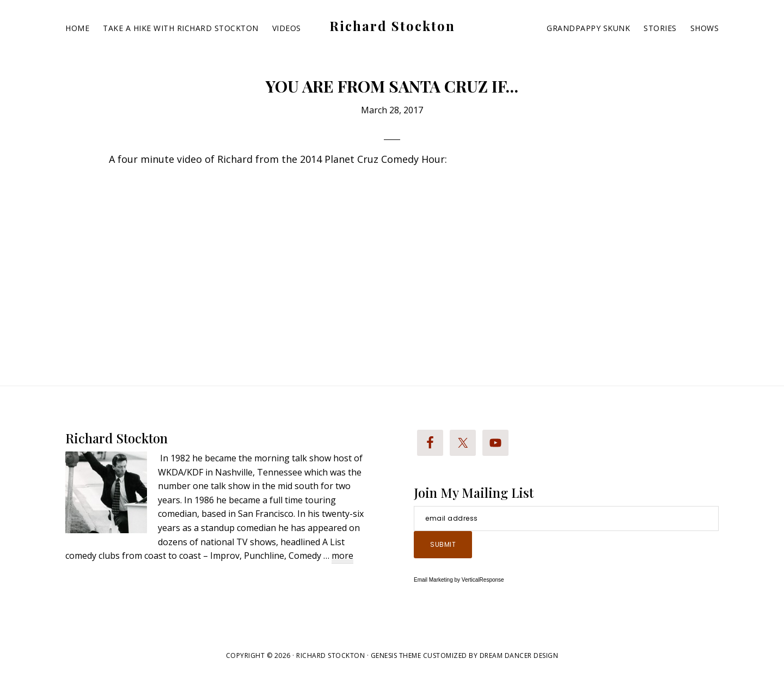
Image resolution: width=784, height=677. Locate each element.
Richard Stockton (392, 26)
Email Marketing (433, 580)
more (342, 556)
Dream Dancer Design (519, 655)
